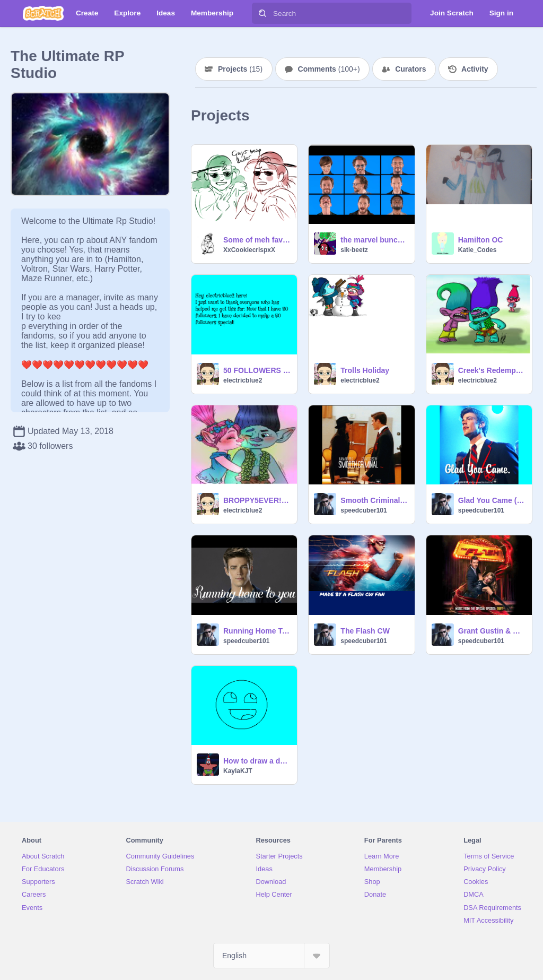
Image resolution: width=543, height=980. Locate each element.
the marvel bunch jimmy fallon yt (374, 240)
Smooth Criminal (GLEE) (374, 500)
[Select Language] (271, 956)
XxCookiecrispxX (249, 250)
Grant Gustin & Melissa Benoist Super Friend (492, 631)
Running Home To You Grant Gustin (257, 631)
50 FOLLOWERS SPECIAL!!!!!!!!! (257, 370)
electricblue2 (243, 380)
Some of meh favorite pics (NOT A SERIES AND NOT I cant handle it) (257, 240)
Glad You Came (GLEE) (492, 500)
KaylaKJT (238, 771)
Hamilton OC (481, 240)
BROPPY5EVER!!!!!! (257, 500)
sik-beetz (354, 250)
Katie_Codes (478, 250)
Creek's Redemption (492, 370)
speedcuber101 (364, 510)
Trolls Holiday (365, 370)
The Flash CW (365, 631)
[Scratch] (43, 13)
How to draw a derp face (257, 761)
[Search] (262, 13)
